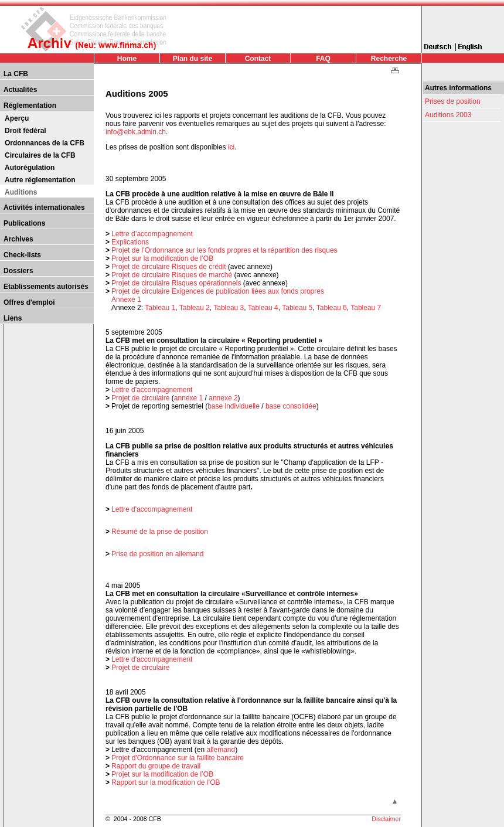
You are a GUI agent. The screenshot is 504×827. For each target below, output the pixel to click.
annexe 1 (188, 398)
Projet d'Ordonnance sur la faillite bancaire (178, 758)
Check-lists (22, 255)
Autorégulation (30, 168)
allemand (221, 750)
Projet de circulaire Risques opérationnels (176, 283)
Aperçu (17, 118)
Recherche (389, 59)
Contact (258, 59)
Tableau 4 (263, 308)
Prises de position (453, 101)
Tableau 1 (160, 308)
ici (231, 147)
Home (127, 59)
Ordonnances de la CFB (45, 143)
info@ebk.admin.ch (136, 132)
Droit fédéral (25, 131)
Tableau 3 (229, 308)
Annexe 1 (126, 300)
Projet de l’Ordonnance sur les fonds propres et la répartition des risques (224, 250)
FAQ (323, 59)
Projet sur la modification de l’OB (162, 258)
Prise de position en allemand (157, 554)
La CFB (16, 74)
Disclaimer (386, 819)
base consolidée (291, 406)
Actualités (20, 90)
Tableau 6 (332, 308)
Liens (13, 318)
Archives (18, 239)
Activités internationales (44, 207)
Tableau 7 (366, 308)
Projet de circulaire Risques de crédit (168, 267)
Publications (24, 223)
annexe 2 (223, 398)
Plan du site (193, 59)
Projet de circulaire (140, 398)
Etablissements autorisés (46, 287)
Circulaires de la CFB (40, 155)
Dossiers (18, 271)
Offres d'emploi (29, 302)
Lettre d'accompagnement (152, 390)
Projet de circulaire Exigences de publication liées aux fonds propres (218, 291)
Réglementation (30, 105)
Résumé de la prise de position (160, 532)
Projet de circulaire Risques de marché (172, 275)
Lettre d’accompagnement (152, 234)
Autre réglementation (40, 180)
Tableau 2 (195, 308)
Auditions (21, 192)
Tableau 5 (297, 308)
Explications (130, 242)
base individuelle (234, 406)
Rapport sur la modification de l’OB (166, 782)
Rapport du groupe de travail (156, 766)
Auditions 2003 (448, 115)
